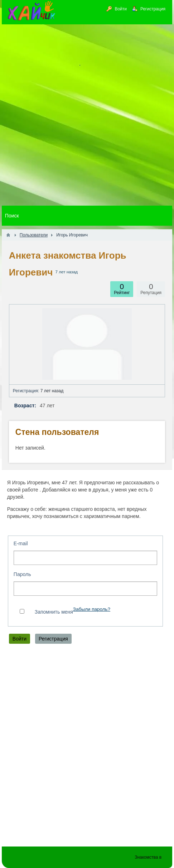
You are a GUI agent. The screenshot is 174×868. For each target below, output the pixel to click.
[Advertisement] (87, 115)
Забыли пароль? (92, 609)
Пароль (22, 574)
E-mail (21, 543)
